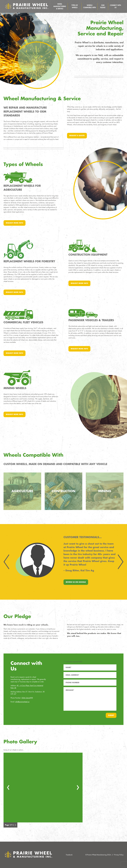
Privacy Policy (119, 855)
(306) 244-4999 (27, 698)
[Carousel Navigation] (64, 562)
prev (9, 562)
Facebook (69, 855)
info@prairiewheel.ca (22, 702)
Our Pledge (103, 6)
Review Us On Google (76, 582)
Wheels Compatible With (90, 6)
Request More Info (15, 223)
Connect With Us (115, 6)
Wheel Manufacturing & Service (60, 6)
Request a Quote (77, 136)
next (118, 562)
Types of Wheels (75, 6)
